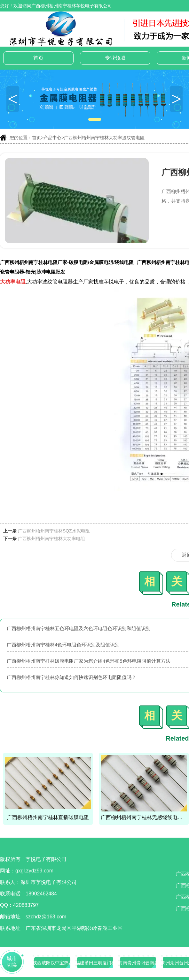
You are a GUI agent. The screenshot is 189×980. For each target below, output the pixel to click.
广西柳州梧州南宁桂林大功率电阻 (51, 539)
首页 (38, 58)
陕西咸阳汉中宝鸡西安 (52, 963)
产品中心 (52, 138)
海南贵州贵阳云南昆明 (138, 963)
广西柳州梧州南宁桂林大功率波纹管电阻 (104, 138)
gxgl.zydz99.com (34, 871)
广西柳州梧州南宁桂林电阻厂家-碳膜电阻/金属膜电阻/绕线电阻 (67, 262)
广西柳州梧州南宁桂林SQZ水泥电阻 (54, 531)
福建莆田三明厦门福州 (95, 963)
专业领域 (115, 58)
